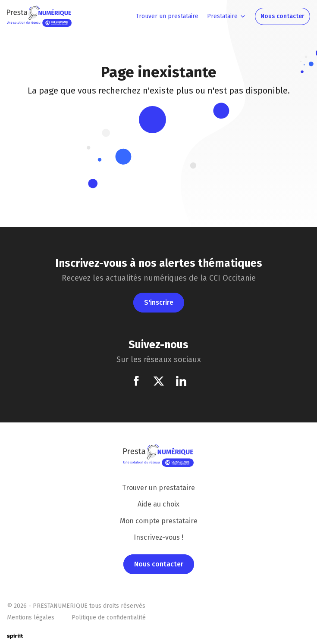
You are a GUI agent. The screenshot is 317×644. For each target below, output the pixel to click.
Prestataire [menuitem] (222, 16)
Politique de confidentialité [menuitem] (109, 617)
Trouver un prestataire (158, 488)
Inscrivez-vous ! (158, 537)
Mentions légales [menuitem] (31, 617)
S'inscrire (159, 302)
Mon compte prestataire (159, 521)
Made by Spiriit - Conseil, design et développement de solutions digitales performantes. (19, 636)
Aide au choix (158, 504)
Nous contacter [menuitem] (282, 16)
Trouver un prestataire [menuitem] (167, 16)
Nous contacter (159, 564)
